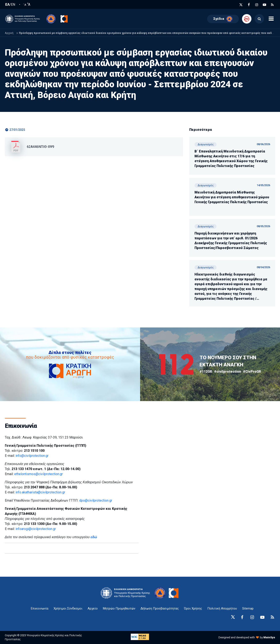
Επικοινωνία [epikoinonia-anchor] (40, 608)
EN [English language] (13, 5)
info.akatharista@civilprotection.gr (40, 492)
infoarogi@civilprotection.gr (36, 529)
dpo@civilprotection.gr (96, 500)
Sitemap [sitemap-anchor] (248, 608)
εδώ (94, 537)
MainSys (269, 637)
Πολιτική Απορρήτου (222, 608)
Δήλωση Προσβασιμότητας (160, 608)
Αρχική (9, 33)
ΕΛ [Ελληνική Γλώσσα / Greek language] (7, 5)
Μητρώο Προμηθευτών (119, 608)
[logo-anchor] (126, 593)
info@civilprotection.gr (32, 456)
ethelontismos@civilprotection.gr (39, 474)
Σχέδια (223, 19)
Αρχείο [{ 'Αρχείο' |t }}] (93, 608)
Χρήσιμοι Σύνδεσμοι (68, 608)
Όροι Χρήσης (193, 608)
